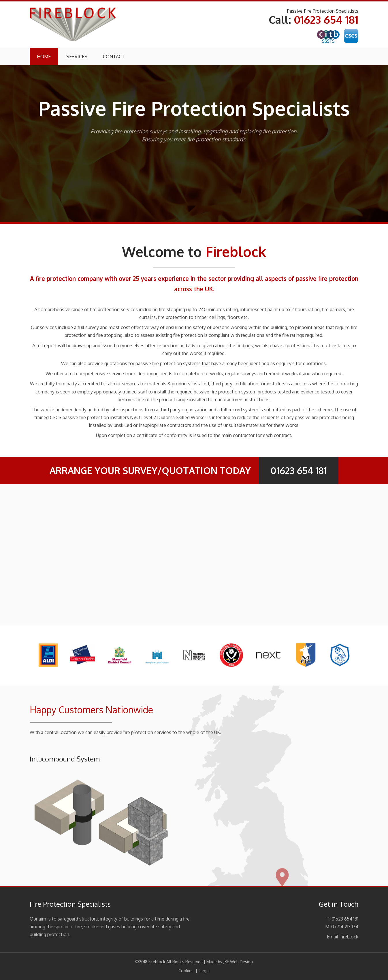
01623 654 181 (326, 19)
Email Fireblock (343, 937)
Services (77, 57)
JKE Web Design (238, 962)
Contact (114, 57)
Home (44, 57)
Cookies (186, 971)
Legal (205, 971)
